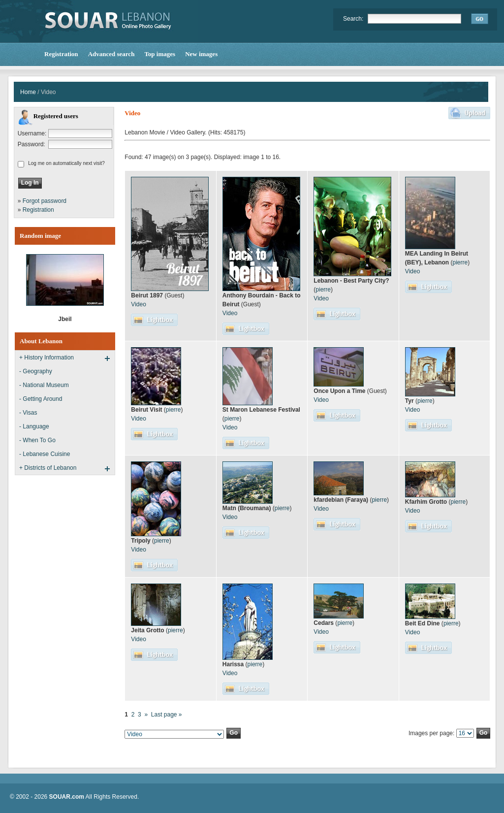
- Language (34, 426)
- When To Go (37, 440)
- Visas (28, 413)
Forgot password (45, 201)
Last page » (167, 715)
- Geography (36, 371)
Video (138, 304)
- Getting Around (41, 399)
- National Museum (44, 385)
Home (28, 92)
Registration (38, 210)
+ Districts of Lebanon (48, 468)
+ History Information (47, 358)
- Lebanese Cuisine (45, 454)
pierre (323, 290)
